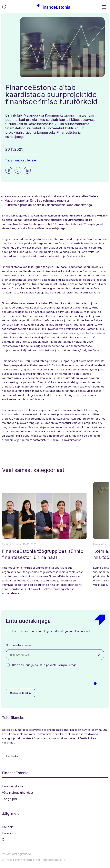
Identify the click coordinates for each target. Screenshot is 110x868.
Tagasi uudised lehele (21, 160)
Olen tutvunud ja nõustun (44, 665)
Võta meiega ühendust (18, 793)
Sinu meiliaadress (19, 645)
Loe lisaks (12, 756)
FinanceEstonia (12, 786)
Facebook (9, 833)
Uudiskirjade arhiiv (21, 693)
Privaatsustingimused (17, 854)
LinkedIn (8, 827)
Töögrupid (9, 799)
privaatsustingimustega (61, 665)
